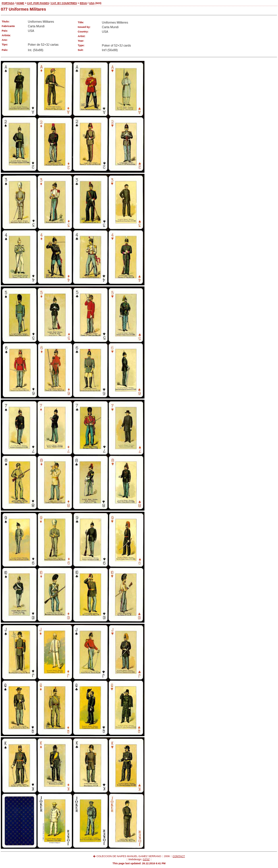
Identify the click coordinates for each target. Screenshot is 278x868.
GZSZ (146, 859)
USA (92, 3)
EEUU (83, 3)
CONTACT (179, 856)
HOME (20, 3)
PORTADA (8, 3)
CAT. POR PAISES (38, 3)
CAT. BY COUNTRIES (63, 3)
